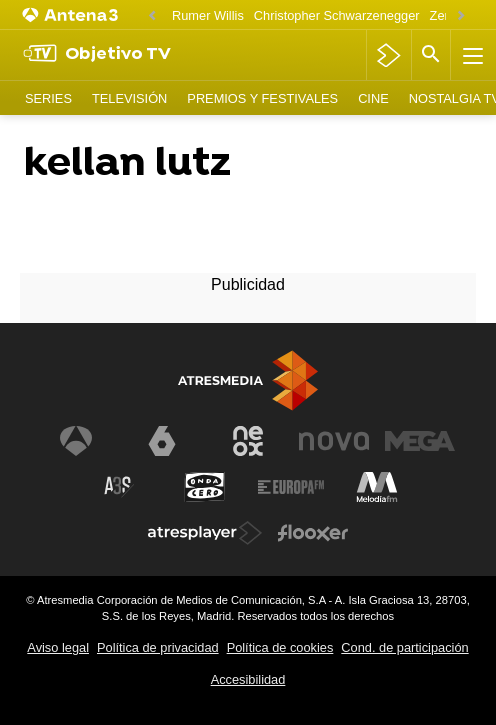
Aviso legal (58, 647)
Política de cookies (280, 647)
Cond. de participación (404, 647)
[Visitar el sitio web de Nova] (334, 441)
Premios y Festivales (262, 98)
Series (48, 98)
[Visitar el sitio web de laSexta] (162, 441)
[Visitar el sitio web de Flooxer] (313, 533)
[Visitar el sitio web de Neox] (248, 441)
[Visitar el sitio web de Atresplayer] (205, 533)
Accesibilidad (248, 679)
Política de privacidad (158, 647)
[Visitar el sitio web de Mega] (420, 441)
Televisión (129, 98)
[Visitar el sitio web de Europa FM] (291, 487)
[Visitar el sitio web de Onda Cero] (205, 487)
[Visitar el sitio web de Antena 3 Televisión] (76, 441)
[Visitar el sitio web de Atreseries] (119, 487)
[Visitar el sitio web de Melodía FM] (377, 487)
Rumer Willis (208, 15)
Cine (373, 98)
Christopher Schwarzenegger (337, 15)
